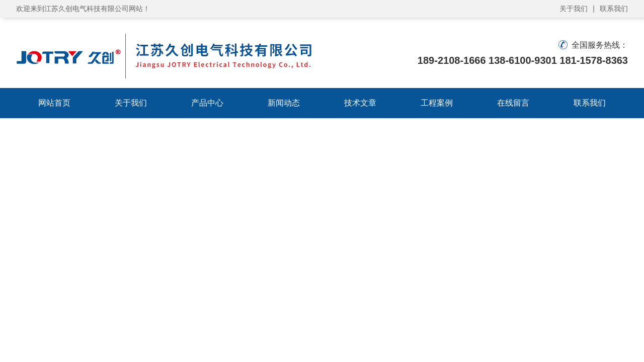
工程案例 (437, 103)
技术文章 (360, 103)
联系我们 (614, 9)
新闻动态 (284, 103)
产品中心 (207, 103)
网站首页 (54, 103)
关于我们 (574, 9)
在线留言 (513, 103)
